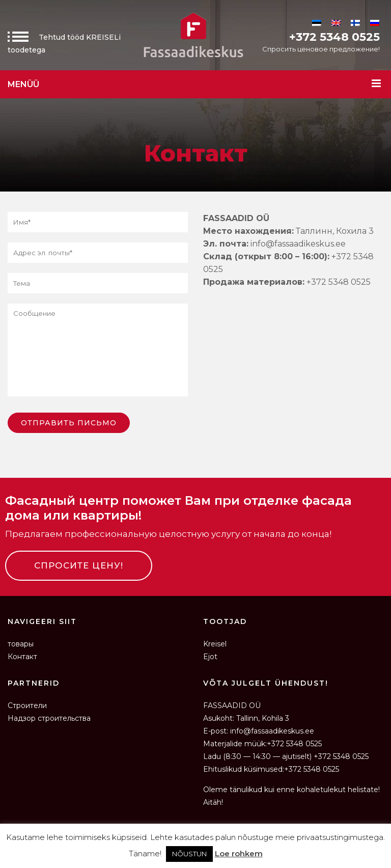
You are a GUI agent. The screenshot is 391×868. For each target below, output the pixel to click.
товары (21, 644)
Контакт (22, 657)
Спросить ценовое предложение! (321, 49)
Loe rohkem (239, 853)
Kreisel (215, 644)
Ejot (210, 657)
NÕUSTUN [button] (189, 854)
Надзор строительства (49, 718)
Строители (27, 706)
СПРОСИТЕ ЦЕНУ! (79, 565)
